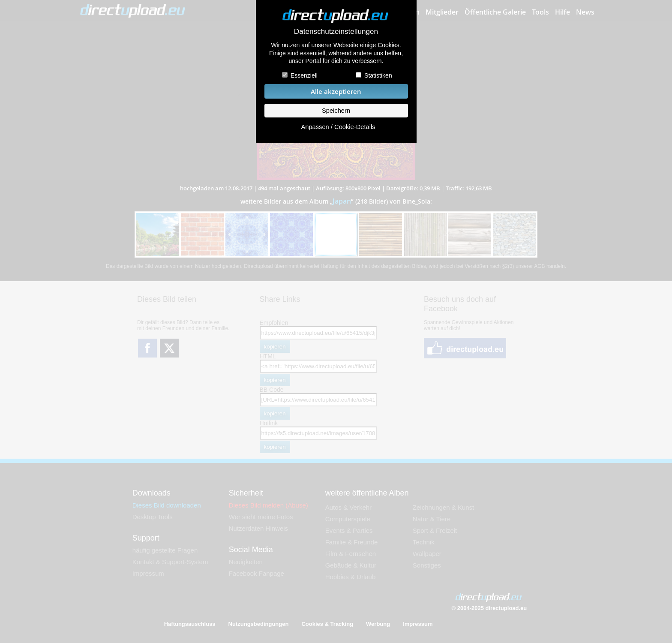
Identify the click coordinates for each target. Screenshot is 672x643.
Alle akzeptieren (336, 92)
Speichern (336, 111)
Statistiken (378, 75)
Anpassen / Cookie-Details (338, 127)
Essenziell (304, 75)
